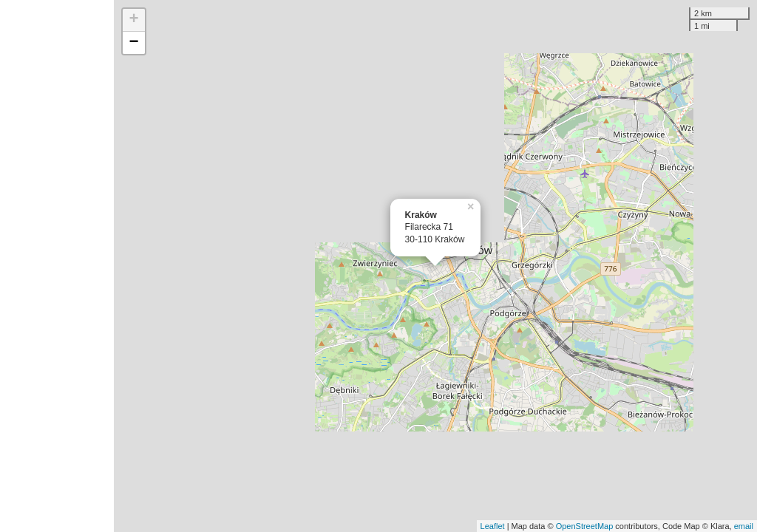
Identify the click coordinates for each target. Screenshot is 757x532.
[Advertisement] (57, 266)
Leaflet (493, 526)
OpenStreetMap (585, 526)
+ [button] (134, 20)
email (744, 526)
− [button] (134, 43)
